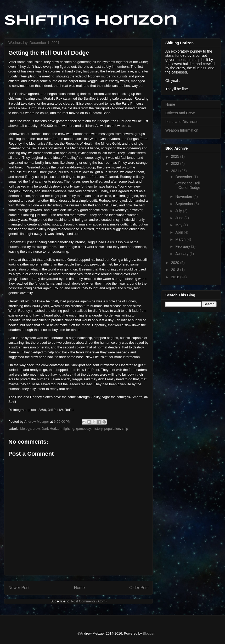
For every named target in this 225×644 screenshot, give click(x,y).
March (181, 239)
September (185, 204)
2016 (176, 277)
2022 (176, 163)
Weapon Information (182, 130)
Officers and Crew (180, 113)
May (179, 225)
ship (125, 429)
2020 (176, 263)
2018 (176, 270)
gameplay (83, 429)
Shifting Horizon (91, 21)
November (184, 196)
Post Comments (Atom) (89, 601)
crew (36, 429)
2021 (176, 171)
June (180, 218)
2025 (176, 156)
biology (26, 429)
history (97, 429)
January (182, 254)
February (183, 246)
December (184, 177)
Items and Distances (182, 122)
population (112, 429)
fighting (69, 429)
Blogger (149, 633)
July (179, 211)
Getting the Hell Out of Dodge (187, 185)
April (179, 232)
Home (80, 588)
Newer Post (19, 588)
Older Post (139, 588)
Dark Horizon (52, 429)
